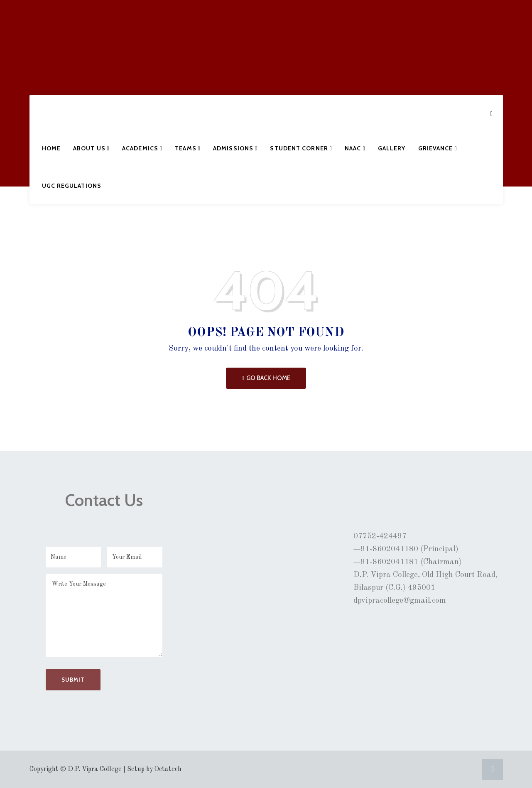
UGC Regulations (72, 186)
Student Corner (301, 148)
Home (51, 148)
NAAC (355, 148)
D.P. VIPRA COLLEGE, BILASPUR (64, 47)
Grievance (438, 148)
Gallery (392, 148)
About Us (91, 148)
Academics (142, 148)
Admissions (235, 148)
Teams (188, 148)
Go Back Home (266, 378)
